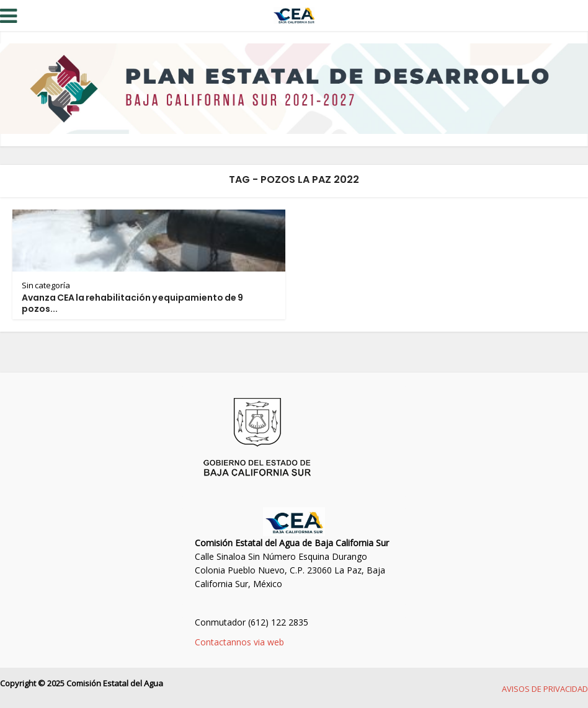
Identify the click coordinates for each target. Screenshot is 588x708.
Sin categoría (46, 285)
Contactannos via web (239, 642)
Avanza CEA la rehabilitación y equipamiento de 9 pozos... (132, 303)
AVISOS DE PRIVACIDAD (545, 689)
